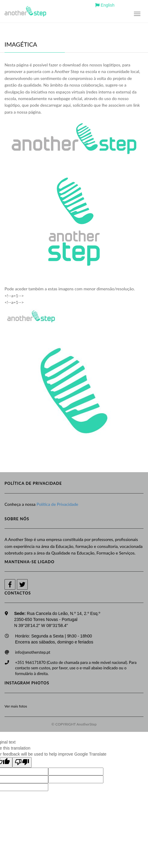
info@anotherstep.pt (33, 652)
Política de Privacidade (57, 504)
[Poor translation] (22, 762)
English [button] (105, 5)
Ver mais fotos (16, 706)
